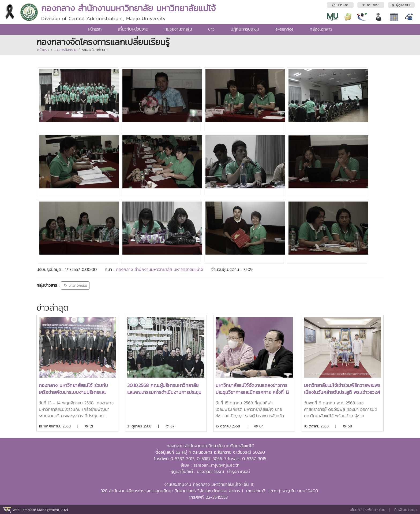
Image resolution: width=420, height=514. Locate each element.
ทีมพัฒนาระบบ (406, 510)
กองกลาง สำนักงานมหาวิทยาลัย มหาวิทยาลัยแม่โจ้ (160, 269)
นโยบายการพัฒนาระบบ (368, 510)
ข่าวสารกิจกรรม (65, 50)
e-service (284, 29)
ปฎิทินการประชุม (245, 29)
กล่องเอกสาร (321, 29)
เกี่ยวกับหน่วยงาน (133, 29)
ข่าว (211, 29)
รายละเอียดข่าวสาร (95, 50)
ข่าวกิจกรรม (75, 286)
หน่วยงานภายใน (178, 29)
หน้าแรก (95, 29)
